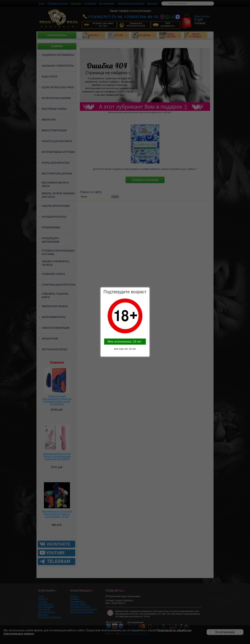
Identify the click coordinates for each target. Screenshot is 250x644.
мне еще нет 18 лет (125, 349)
